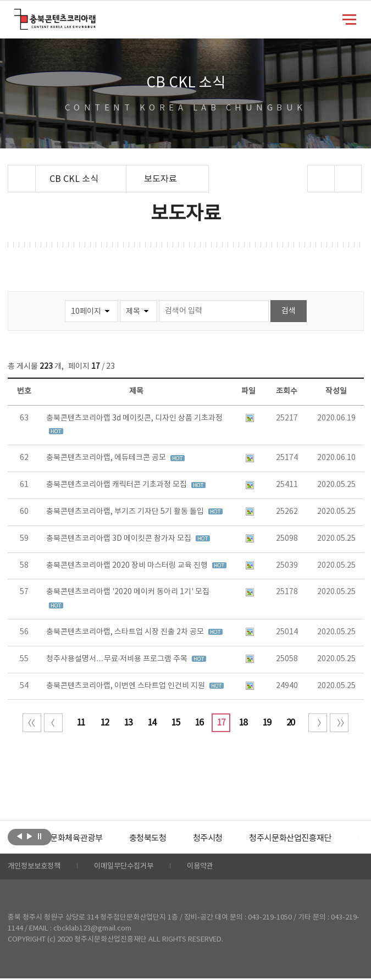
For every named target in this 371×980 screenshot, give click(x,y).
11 (81, 723)
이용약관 (211, 867)
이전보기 (20, 836)
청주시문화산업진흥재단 (316, 839)
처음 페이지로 (32, 723)
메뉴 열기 (349, 19)
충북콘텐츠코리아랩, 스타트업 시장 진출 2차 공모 (126, 632)
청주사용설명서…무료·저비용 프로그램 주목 (118, 659)
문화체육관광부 (93, 839)
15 (175, 723)
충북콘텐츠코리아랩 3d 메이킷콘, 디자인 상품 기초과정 (134, 418)
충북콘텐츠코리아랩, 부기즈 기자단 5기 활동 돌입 (126, 512)
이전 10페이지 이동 (53, 723)
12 (104, 723)
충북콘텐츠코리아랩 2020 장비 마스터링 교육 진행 (128, 566)
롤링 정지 (39, 836)
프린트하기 (348, 179)
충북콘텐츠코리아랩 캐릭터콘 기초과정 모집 (117, 485)
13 (128, 723)
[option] (93, 839)
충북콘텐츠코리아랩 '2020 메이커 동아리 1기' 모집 (128, 592)
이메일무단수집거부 (131, 867)
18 (243, 723)
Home (11, 171)
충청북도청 (167, 839)
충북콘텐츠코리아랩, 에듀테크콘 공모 (107, 458)
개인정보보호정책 (36, 867)
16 (199, 723)
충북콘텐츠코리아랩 (17, 15)
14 (152, 723)
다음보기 (29, 836)
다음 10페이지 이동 (318, 723)
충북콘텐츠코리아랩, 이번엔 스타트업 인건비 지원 (126, 686)
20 (290, 723)
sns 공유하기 (321, 179)
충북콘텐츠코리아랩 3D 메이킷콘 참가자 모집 (120, 539)
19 (267, 723)
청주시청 (230, 839)
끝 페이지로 (339, 723)
